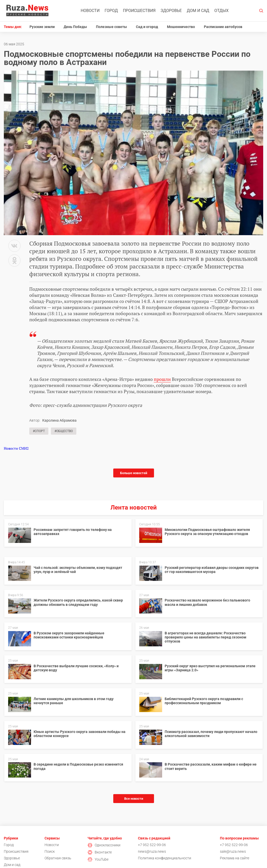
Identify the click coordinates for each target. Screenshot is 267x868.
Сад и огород (147, 27)
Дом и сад (198, 11)
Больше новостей (134, 473)
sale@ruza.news (233, 851)
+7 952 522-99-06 (152, 845)
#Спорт (39, 431)
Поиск (50, 851)
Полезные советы (111, 27)
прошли (162, 379)
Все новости (134, 799)
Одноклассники (104, 845)
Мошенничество (181, 27)
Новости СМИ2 (16, 448)
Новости (90, 11)
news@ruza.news (152, 851)
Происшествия (139, 11)
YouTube (98, 859)
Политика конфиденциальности (165, 858)
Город (111, 11)
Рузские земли (42, 27)
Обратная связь (58, 858)
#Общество (64, 431)
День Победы (75, 27)
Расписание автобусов (223, 27)
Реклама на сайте (235, 858)
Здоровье (171, 11)
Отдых (221, 11)
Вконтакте (100, 852)
